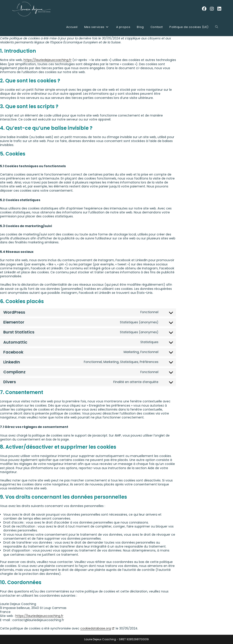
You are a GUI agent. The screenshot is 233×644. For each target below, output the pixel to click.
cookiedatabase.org (96, 628)
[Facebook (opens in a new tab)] (204, 9)
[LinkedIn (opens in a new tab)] (219, 9)
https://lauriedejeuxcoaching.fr (48, 60)
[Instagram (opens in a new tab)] (212, 9)
